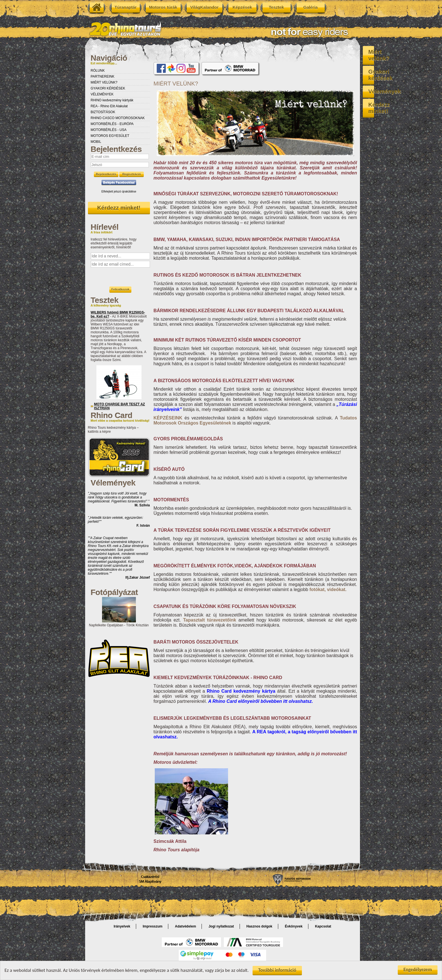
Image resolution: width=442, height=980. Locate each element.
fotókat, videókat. (328, 589)
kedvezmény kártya (241, 691)
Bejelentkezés (106, 174)
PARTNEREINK (103, 76)
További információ (277, 970)
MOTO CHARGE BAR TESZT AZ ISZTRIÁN (120, 406)
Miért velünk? (399, 52)
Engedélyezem (418, 970)
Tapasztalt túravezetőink (209, 620)
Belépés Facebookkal (119, 182)
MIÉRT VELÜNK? (104, 82)
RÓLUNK (98, 71)
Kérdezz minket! (119, 208)
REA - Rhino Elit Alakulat (109, 106)
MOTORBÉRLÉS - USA (109, 130)
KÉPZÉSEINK (168, 418)
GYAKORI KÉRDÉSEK (108, 88)
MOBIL (96, 142)
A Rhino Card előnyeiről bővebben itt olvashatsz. (260, 701)
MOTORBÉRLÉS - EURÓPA (112, 124)
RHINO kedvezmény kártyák (112, 100)
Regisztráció (132, 174)
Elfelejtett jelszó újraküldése (119, 192)
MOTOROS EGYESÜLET (110, 136)
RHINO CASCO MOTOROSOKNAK (118, 118)
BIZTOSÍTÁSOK (103, 112)
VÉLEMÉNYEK (102, 94)
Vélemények (399, 78)
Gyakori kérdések (399, 65)
